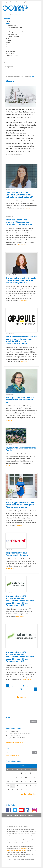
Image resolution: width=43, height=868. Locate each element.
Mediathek (8, 63)
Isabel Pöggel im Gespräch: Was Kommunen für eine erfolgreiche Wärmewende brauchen (21, 505)
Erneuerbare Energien (12, 15)
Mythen (8, 45)
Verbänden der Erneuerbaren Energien (16, 850)
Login (6, 2)
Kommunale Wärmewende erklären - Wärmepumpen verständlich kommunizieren (19, 222)
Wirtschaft (9, 47)
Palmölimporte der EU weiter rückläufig (20, 733)
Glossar (18, 2)
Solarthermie (12, 25)
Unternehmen (24, 848)
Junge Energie (10, 53)
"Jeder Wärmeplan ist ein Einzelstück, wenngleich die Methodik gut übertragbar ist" (19, 195)
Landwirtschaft (10, 51)
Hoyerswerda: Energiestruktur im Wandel (21, 449)
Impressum (31, 815)
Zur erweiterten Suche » (13, 755)
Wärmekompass (13, 34)
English (25, 2)
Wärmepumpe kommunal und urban (19, 32)
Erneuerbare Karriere (12, 55)
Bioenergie (11, 30)
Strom (8, 21)
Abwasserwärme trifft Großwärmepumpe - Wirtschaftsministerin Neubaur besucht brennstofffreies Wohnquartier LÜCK (20, 601)
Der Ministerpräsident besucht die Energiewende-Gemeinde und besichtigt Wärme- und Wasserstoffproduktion (21, 340)
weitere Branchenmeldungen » (15, 742)
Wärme (8, 23)
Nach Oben (23, 697)
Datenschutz (23, 815)
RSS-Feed (9, 815)
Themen (7, 19)
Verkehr (8, 38)
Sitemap (16, 815)
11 (26, 689)
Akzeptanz (9, 40)
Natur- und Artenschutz (13, 49)
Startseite (21, 76)
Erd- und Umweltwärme (15, 28)
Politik (8, 43)
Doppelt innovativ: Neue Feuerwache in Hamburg (17, 554)
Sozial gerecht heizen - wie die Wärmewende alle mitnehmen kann (20, 400)
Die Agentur (8, 67)
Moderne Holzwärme (14, 36)
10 (21, 689)
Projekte (7, 59)
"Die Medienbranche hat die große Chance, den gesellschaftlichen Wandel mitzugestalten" (21, 280)
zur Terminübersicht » (29, 794)
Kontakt (12, 2)
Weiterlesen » (29, 208)
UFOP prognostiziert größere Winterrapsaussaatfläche (17, 738)
